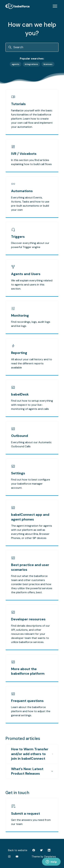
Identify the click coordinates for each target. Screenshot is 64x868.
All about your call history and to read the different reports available (32, 363)
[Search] (32, 47)
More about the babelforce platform (28, 671)
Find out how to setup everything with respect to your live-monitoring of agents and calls (32, 405)
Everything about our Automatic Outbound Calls (31, 444)
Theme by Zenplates (44, 856)
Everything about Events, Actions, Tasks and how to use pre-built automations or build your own (30, 204)
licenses (48, 64)
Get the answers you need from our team (31, 822)
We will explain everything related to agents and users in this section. (32, 285)
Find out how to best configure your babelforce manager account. (31, 484)
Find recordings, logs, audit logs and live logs (31, 324)
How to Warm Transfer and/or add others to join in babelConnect (32, 754)
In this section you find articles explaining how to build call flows (31, 162)
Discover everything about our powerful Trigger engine (30, 245)
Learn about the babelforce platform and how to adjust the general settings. (31, 711)
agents (16, 64)
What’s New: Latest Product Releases (32, 771)
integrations (31, 64)
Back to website (18, 850)
